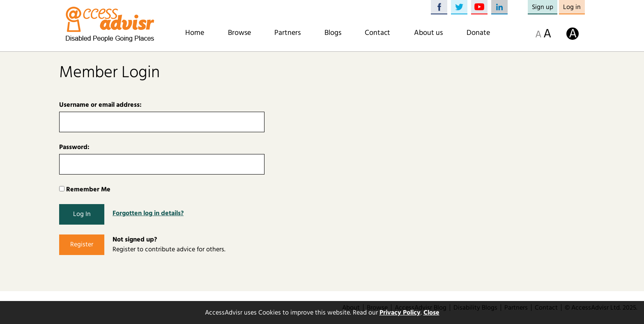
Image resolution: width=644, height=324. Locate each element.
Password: (74, 147)
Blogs (333, 33)
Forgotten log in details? (148, 213)
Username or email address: (100, 105)
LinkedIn (499, 7)
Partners (287, 33)
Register (82, 244)
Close (431, 313)
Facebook (439, 7)
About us (428, 33)
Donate (478, 33)
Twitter (459, 7)
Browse (239, 33)
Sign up (543, 7)
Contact (377, 33)
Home (195, 33)
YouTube (479, 7)
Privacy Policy (400, 313)
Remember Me (85, 189)
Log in (572, 7)
